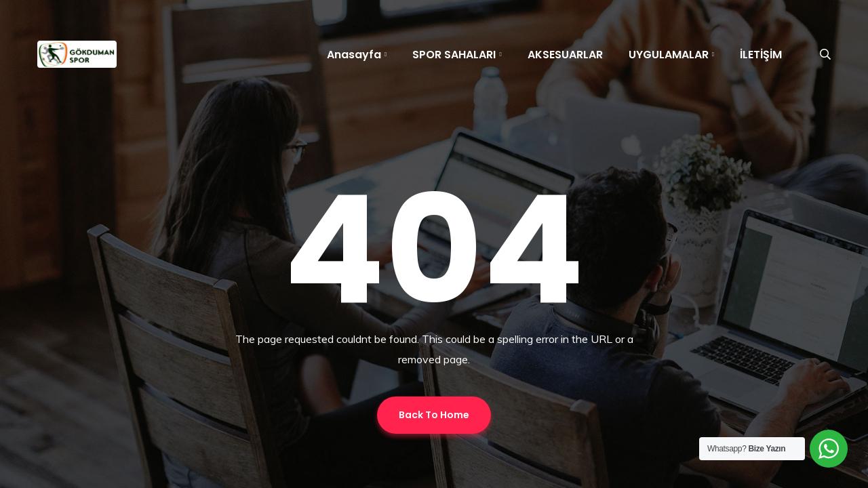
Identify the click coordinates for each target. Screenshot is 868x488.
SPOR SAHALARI (454, 55)
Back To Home (434, 415)
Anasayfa (354, 55)
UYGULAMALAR (669, 55)
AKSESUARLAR (565, 55)
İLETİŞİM (761, 55)
